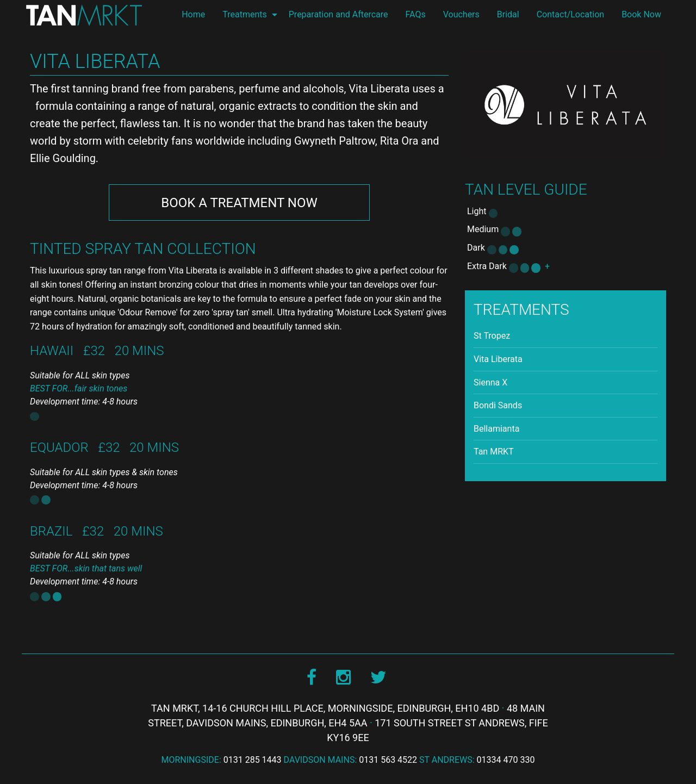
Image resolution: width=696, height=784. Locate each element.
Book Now (641, 14)
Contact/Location (570, 14)
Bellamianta (496, 429)
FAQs (416, 14)
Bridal (508, 14)
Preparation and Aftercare (338, 14)
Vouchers (461, 14)
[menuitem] (193, 15)
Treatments (245, 14)
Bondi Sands (498, 405)
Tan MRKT (494, 452)
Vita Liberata (498, 359)
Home (193, 14)
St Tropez (492, 336)
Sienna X (490, 382)
